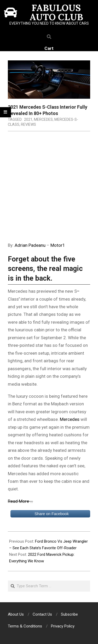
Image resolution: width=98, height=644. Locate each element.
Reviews (28, 124)
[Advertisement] (49, 190)
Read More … (20, 501)
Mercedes (43, 119)
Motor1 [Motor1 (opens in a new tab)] (58, 245)
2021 (28, 119)
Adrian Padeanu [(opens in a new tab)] (30, 245)
